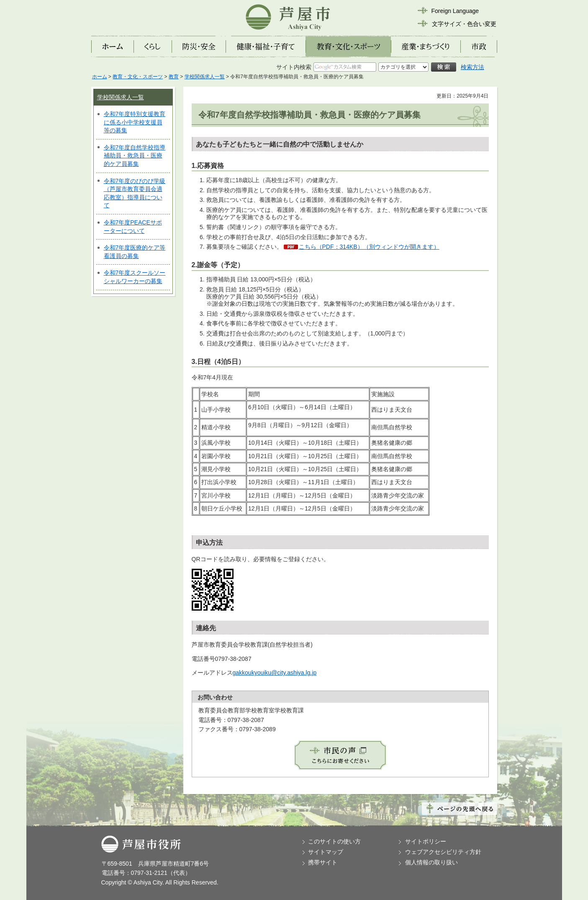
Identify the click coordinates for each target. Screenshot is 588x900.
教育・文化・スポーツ (138, 77)
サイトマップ (326, 852)
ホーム (100, 77)
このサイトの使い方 (334, 841)
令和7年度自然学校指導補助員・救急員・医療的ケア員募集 (135, 156)
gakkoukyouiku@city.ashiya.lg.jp (275, 673)
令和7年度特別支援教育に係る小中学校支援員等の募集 (135, 122)
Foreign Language (455, 11)
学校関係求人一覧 (205, 77)
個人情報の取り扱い (431, 862)
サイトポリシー (426, 841)
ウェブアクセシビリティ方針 (443, 852)
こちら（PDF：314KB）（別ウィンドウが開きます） (369, 247)
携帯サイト (323, 862)
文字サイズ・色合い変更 (464, 24)
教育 (174, 77)
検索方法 (472, 67)
